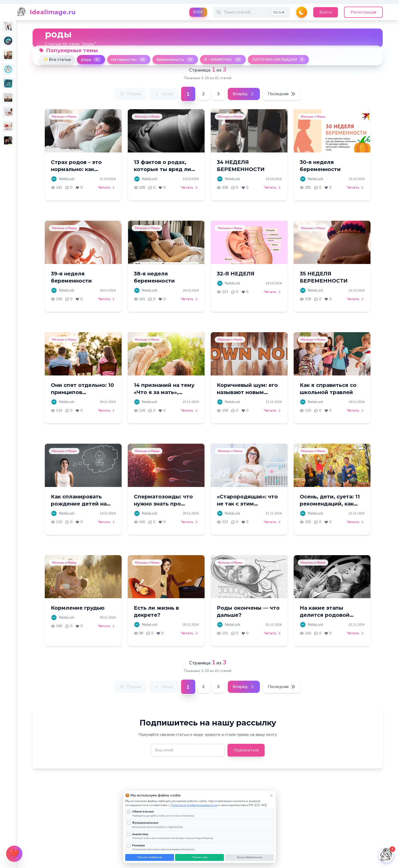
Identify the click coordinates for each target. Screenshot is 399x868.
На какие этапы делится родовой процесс (325, 615)
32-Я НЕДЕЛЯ (236, 274)
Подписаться (246, 750)
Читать (107, 187)
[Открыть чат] (386, 855)
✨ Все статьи (57, 60)
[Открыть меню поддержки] (14, 854)
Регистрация (363, 12)
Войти (326, 12)
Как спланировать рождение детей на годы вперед (79, 504)
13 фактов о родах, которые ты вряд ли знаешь (162, 169)
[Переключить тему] (302, 12)
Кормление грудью (78, 608)
